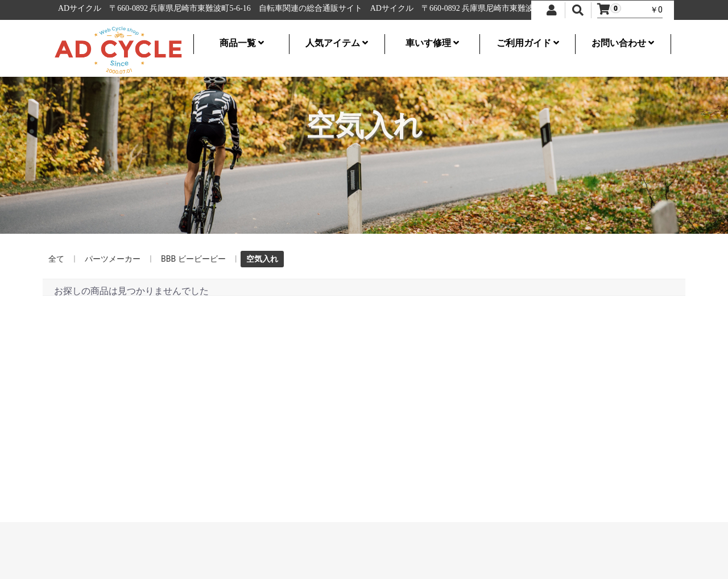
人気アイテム (337, 43)
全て (56, 259)
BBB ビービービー (193, 259)
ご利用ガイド (528, 43)
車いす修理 (432, 43)
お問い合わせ (623, 43)
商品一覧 (242, 43)
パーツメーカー (113, 259)
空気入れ (262, 259)
